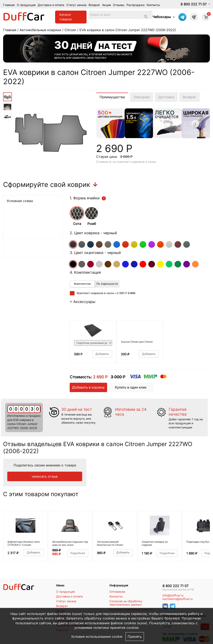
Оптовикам (117, 592)
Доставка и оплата (51, 5)
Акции (106, 5)
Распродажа (136, 5)
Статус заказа (76, 5)
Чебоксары (162, 17)
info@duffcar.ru (173, 595)
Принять (135, 637)
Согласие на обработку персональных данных (126, 603)
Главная (9, 5)
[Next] (195, 125)
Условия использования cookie (97, 637)
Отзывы (119, 5)
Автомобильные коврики (40, 30)
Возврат (94, 5)
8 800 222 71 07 (194, 4)
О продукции (26, 5)
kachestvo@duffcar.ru (178, 599)
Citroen (70, 30)
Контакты (153, 5)
